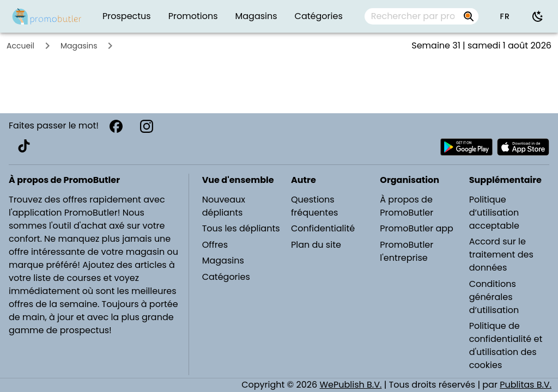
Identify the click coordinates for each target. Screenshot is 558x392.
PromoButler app (417, 228)
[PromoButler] (47, 16)
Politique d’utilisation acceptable (494, 213)
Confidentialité (323, 228)
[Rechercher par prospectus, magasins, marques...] (413, 16)
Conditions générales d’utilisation (494, 297)
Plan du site (316, 245)
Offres (215, 245)
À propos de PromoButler (407, 206)
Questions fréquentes (314, 206)
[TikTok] (24, 146)
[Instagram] (147, 126)
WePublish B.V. (350, 385)
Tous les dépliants (241, 228)
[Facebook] (116, 126)
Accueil (20, 46)
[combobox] (421, 16)
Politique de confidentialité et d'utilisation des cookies (506, 345)
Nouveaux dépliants (224, 206)
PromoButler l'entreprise (407, 251)
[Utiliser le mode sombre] (538, 16)
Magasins (79, 46)
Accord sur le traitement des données (501, 255)
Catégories (226, 277)
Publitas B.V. (526, 385)
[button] (505, 16)
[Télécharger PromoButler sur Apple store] (523, 147)
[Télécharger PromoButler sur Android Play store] (466, 147)
